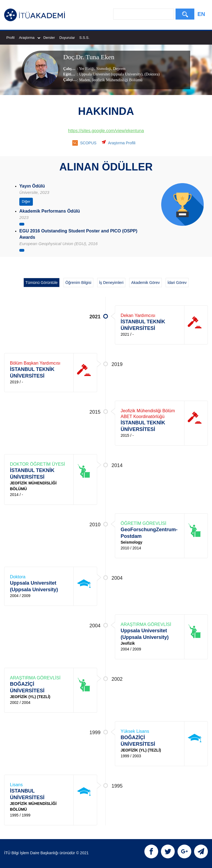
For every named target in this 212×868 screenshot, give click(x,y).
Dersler (49, 38)
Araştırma (30, 38)
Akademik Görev (145, 283)
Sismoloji (103, 69)
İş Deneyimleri (111, 283)
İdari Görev (177, 283)
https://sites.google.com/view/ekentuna (106, 131)
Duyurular (67, 38)
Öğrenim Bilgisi (78, 283)
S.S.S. (84, 38)
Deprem (119, 69)
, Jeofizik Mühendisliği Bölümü (116, 80)
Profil (10, 38)
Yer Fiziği (87, 69)
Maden (84, 80)
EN (201, 14)
